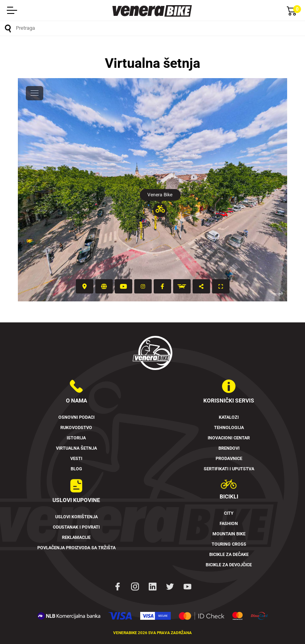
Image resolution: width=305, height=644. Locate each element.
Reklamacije (76, 538)
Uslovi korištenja (76, 517)
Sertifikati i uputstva (229, 469)
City (229, 513)
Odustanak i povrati (76, 527)
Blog (76, 469)
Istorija (76, 438)
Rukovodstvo (76, 428)
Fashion (229, 524)
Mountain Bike (229, 534)
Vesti (76, 459)
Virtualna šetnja (76, 448)
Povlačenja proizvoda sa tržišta (76, 548)
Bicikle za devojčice (229, 565)
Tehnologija (229, 428)
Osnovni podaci (76, 417)
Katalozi (229, 417)
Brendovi (229, 448)
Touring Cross (229, 544)
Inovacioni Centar (229, 438)
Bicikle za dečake (229, 555)
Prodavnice (229, 459)
